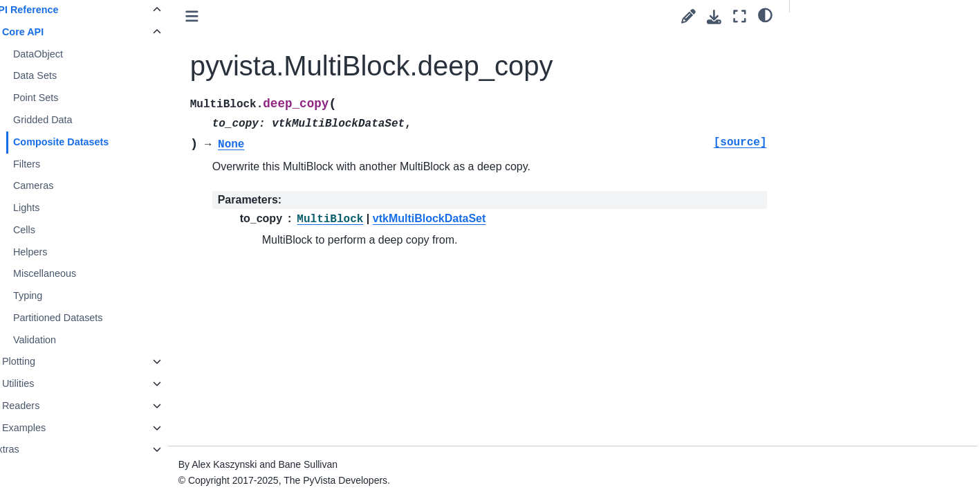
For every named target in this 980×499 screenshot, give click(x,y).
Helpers (61, 252)
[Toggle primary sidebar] (222, 16)
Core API (53, 32)
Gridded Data (73, 120)
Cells (55, 230)
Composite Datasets (91, 142)
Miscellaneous (75, 273)
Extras (36, 449)
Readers (51, 406)
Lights (57, 208)
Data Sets (65, 75)
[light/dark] (765, 15)
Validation (65, 340)
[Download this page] (714, 17)
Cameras (64, 185)
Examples (54, 428)
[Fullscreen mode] (740, 16)
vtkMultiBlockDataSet (459, 218)
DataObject (68, 54)
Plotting (49, 361)
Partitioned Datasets (89, 318)
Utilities (48, 383)
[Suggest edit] (688, 16)
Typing (58, 296)
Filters (57, 164)
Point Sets (66, 98)
